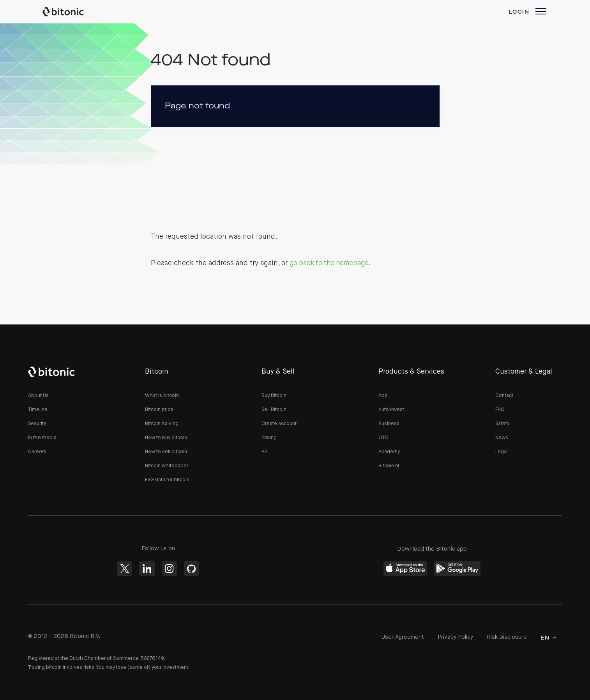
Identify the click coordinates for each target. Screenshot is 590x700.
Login (519, 12)
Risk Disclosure (504, 637)
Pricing (269, 438)
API (265, 452)
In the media (42, 438)
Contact (504, 396)
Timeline (38, 410)
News (502, 438)
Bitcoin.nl (389, 466)
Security (37, 424)
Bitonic (71, 12)
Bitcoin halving (162, 424)
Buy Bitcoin (274, 396)
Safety (502, 424)
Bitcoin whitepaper (167, 466)
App (383, 396)
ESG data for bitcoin (167, 480)
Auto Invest (391, 410)
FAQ (500, 410)
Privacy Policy (449, 637)
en (545, 638)
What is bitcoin (162, 396)
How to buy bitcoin (166, 438)
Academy (389, 452)
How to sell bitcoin (166, 452)
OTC (383, 438)
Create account (279, 424)
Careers (37, 452)
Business (389, 424)
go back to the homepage (331, 263)
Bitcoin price (159, 410)
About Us (38, 396)
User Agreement (393, 637)
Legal (502, 452)
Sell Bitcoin (274, 410)
